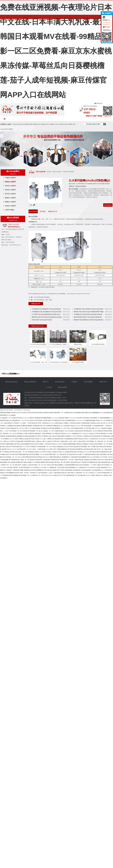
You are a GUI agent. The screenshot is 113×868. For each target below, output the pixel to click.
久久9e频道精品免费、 (98, 426)
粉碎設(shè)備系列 (10, 190)
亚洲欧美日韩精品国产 (35, 433)
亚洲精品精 (65, 457)
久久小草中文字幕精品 (29, 447)
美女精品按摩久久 (98, 470)
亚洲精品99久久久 (77, 433)
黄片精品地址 (102, 433)
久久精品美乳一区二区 (81, 473)
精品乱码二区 (63, 431)
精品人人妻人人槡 (70, 441)
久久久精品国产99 (81, 467)
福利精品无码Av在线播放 (11, 475)
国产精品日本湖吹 (95, 452)
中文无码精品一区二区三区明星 (18, 431)
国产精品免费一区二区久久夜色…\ (27, 449)
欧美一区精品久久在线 (25, 465)
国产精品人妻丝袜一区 (14, 467)
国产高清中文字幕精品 (41, 436)
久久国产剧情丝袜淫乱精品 (28, 457)
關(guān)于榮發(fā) (23, 120)
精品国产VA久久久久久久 (9, 449)
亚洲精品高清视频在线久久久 (55, 426)
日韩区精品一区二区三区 (9, 433)
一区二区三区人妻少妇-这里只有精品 (32, 420)
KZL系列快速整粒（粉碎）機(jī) (43, 300)
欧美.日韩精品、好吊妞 (42, 444)
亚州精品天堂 (45, 428)
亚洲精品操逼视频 (26, 426)
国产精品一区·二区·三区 (39, 465)
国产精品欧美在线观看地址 (75, 449)
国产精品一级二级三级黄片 (62, 462)
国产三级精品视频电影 (60, 449)
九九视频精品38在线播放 (13, 426)
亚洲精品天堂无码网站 (90, 460)
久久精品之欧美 (81, 441)
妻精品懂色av (57, 457)
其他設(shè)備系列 (10, 206)
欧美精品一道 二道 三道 (13, 457)
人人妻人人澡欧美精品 (54, 473)
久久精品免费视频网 (104, 418)
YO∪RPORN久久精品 (94, 467)
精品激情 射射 (59, 439)
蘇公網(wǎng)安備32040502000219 (51, 395)
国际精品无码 (105, 452)
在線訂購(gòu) (108, 205)
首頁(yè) (49, 172)
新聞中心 (34, 119)
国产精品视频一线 (84, 447)
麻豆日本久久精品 (103, 460)
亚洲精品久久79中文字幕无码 (74, 436)
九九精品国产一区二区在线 (8, 418)
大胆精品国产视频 (18, 470)
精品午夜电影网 (102, 462)
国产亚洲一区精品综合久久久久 (45, 423)
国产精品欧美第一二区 (64, 460)
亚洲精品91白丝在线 (30, 470)
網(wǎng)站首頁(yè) (12, 120)
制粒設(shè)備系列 (10, 182)
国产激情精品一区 (33, 431)
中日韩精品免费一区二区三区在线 (46, 447)
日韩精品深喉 (85, 423)
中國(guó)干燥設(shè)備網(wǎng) (84, 403)
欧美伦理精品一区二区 (101, 444)
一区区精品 (32, 473)
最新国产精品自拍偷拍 (47, 462)
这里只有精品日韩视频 (14, 462)
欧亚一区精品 (61, 441)
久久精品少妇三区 (57, 475)
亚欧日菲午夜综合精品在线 (14, 447)
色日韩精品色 (76, 470)
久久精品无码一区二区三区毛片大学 (40, 475)
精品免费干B (98, 436)
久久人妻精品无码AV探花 (69, 452)
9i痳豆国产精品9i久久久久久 (63, 433)
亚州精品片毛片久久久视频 (45, 457)
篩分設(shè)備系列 (10, 194)
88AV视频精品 (10, 473)
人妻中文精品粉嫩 (86, 426)
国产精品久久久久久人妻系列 (25, 418)
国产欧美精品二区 (24, 475)
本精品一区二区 (100, 420)
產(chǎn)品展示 (58, 172)
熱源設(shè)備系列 (10, 198)
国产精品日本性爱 (34, 439)
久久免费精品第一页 (53, 467)
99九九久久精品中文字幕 (91, 433)
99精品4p (79, 444)
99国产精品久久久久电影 (46, 449)
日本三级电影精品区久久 (70, 475)
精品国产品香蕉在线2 (36, 460)
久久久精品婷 (102, 428)
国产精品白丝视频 (26, 462)
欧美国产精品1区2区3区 (81, 439)
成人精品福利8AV (15, 420)
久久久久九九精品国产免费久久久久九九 (64, 418)
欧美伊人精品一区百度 (22, 473)
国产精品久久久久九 (83, 452)
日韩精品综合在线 (88, 436)
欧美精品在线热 (88, 449)
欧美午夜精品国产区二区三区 (15, 428)
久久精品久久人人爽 (94, 473)
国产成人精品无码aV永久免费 (73, 454)
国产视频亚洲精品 (9, 444)
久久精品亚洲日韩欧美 (89, 454)
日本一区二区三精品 (12, 465)
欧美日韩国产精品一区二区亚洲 (54, 454)
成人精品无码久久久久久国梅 (86, 475)
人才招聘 (89, 120)
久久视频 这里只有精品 (97, 447)
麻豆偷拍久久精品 (22, 433)
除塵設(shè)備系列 (10, 202)
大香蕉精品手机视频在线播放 (43, 418)
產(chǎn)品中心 (45, 119)
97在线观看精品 (68, 439)
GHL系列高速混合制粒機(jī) (42, 297)
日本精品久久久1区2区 (40, 467)
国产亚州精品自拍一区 (88, 431)
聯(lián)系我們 (99, 120)
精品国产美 (85, 462)
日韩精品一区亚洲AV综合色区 (72, 423)
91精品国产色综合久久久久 (72, 426)
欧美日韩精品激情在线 (22, 454)
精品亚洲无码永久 (76, 462)
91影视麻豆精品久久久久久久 (74, 420)
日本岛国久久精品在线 (74, 431)
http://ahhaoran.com (15, 245)
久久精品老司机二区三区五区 (97, 439)
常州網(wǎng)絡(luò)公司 (41, 403)
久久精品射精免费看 (69, 465)
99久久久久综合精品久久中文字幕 (97, 457)
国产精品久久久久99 (56, 444)
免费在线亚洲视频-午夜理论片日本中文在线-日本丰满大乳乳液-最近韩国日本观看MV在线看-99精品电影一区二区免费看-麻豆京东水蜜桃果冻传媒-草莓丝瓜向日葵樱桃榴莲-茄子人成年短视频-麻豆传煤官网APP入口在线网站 (56, 51)
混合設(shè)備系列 (10, 186)
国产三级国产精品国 (77, 460)
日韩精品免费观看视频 (69, 444)
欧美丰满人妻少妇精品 (50, 470)
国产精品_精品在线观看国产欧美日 (25, 444)
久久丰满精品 (36, 462)
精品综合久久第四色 (102, 475)
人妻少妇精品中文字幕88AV (12, 423)
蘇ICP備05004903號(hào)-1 (32, 395)
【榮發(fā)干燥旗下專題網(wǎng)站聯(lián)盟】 (94, 116)
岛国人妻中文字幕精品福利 (56, 436)
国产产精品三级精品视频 (65, 470)
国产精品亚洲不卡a (27, 467)
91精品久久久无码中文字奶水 (43, 452)
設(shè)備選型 (67, 119)
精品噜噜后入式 (105, 467)
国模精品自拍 (93, 462)
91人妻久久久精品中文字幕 (48, 441)
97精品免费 (46, 460)
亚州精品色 (54, 460)
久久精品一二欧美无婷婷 (28, 423)
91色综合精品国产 (86, 470)
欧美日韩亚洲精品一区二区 (37, 454)
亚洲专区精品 (59, 423)
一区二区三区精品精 (28, 452)
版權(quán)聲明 (62, 392)
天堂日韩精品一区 (92, 441)
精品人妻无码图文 (102, 454)
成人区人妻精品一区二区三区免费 (49, 431)
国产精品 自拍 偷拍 (16, 452)
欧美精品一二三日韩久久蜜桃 (92, 465)
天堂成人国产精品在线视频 (55, 465)
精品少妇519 (79, 465)
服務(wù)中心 (78, 120)
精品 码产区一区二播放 (100, 449)
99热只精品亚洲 (74, 447)
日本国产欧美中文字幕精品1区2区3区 (54, 420)
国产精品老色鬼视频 (28, 436)
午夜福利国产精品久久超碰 (31, 441)
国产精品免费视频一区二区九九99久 (60, 428)
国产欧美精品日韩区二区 (78, 428)
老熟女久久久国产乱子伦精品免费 (13, 441)
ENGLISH (99, 103)
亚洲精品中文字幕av (88, 444)
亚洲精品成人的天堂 (62, 447)
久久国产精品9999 (42, 473)
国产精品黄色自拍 (14, 460)
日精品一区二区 (24, 460)
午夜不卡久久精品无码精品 (32, 428)
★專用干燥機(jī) (10, 210)
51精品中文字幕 (57, 452)
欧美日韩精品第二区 (48, 433)
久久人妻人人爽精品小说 (47, 439)
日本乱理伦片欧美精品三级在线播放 (86, 418)
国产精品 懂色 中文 (92, 428)
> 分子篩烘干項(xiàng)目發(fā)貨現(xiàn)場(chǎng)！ (46, 314)
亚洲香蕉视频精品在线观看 (14, 436)
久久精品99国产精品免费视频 (78, 457)
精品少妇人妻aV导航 (67, 473)
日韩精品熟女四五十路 (39, 426)
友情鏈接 (13, 374)
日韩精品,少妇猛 (23, 439)
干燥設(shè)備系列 (10, 178)
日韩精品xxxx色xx (95, 423)
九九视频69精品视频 (89, 420)
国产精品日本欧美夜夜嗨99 (67, 467)
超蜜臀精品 (40, 470)
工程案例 (56, 119)
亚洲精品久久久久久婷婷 (11, 439)
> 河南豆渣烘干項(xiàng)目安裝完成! (41, 320)
